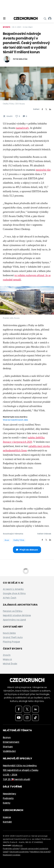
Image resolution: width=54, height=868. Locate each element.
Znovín (7, 655)
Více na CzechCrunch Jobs (15, 420)
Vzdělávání (9, 751)
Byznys (7, 27)
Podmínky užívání (11, 849)
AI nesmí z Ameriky (13, 589)
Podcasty (8, 798)
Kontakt (7, 822)
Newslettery (10, 794)
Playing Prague (11, 642)
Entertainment (11, 742)
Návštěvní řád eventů (40, 852)
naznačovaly (22, 128)
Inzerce (7, 817)
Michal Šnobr (10, 664)
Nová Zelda (9, 633)
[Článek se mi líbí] (18, 116)
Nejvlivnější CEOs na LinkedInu (20, 766)
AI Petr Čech (10, 598)
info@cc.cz (17, 845)
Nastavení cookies (12, 855)
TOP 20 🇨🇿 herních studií (16, 779)
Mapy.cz (7, 659)
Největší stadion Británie (17, 615)
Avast (7, 540)
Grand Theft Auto (13, 637)
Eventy (7, 803)
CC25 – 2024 (10, 775)
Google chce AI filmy (14, 593)
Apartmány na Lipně (14, 620)
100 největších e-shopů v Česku (21, 770)
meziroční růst (43, 170)
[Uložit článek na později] (8, 116)
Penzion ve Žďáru (13, 611)
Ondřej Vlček (19, 540)
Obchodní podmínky (19, 852)
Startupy (8, 747)
